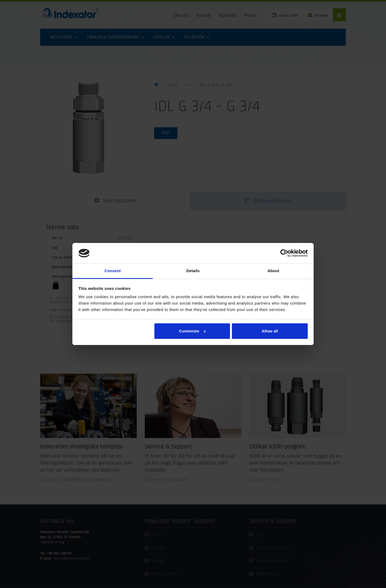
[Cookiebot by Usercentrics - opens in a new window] (284, 253)
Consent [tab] (113, 271)
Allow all (270, 331)
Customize (192, 331)
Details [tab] (193, 271)
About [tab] (273, 271)
